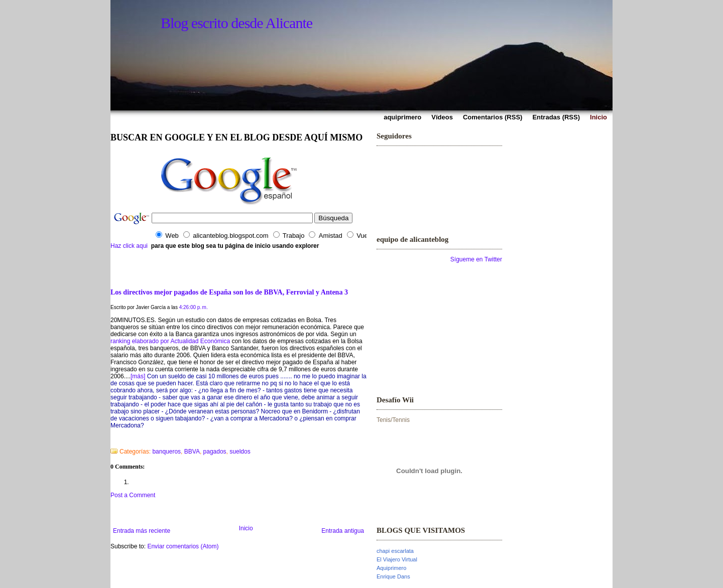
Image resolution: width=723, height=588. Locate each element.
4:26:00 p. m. (194, 307)
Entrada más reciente (142, 531)
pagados (215, 452)
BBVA (192, 452)
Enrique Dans (393, 576)
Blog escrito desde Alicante (236, 23)
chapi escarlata (395, 551)
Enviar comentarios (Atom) (183, 546)
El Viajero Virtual (397, 559)
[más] (138, 376)
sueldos (240, 452)
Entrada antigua (343, 531)
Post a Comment (133, 495)
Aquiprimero (391, 568)
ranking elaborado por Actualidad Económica (170, 341)
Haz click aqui (129, 246)
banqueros (166, 452)
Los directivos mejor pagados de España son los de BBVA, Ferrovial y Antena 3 (229, 292)
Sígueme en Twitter (476, 259)
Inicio (246, 528)
